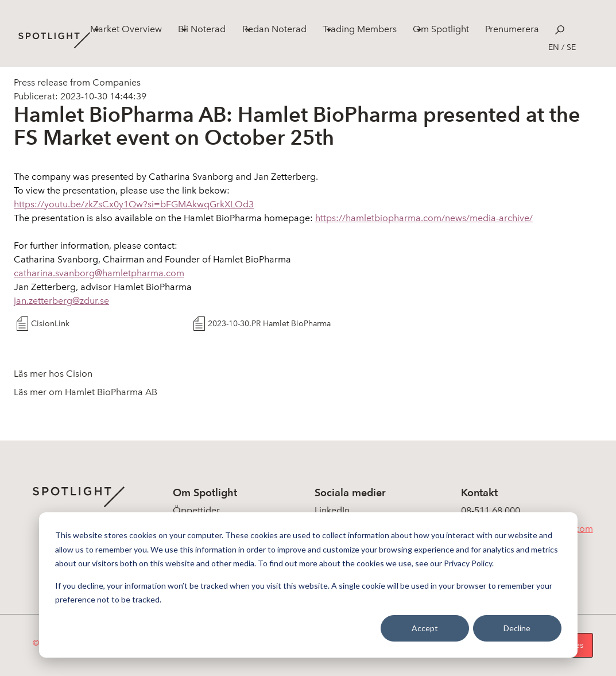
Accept (425, 628)
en (554, 47)
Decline (517, 628)
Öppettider (196, 510)
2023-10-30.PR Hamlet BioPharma (269, 324)
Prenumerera (512, 29)
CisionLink (50, 324)
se (571, 47)
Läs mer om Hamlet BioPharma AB (86, 392)
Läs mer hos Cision (53, 374)
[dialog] (308, 585)
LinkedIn (332, 510)
